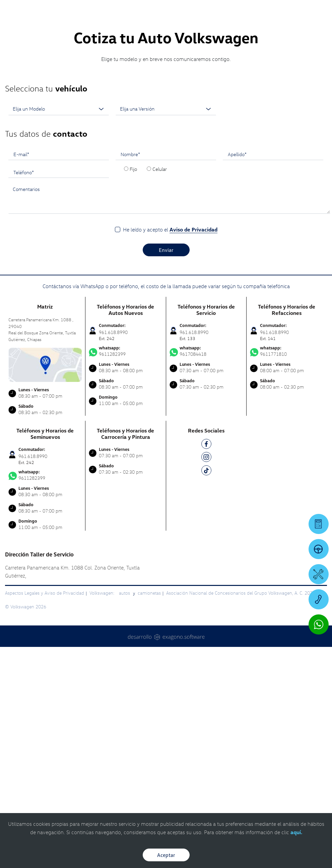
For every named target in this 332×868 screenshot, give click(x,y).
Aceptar (166, 855)
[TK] (206, 588)
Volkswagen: (103, 709)
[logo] (166, 24)
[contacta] (45, 480)
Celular (160, 285)
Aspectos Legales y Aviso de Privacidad (45, 709)
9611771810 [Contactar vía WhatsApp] (287, 467)
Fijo (133, 285)
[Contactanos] (245, 10)
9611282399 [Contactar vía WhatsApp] (125, 467)
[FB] (206, 561)
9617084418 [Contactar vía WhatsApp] (206, 467)
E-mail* (21, 270)
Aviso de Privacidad (193, 346)
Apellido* (237, 270)
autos (125, 709)
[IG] (206, 574)
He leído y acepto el (170, 346)
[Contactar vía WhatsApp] (319, 624)
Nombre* (130, 270)
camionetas (149, 709)
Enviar (166, 366)
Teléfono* (24, 288)
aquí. (296, 832)
